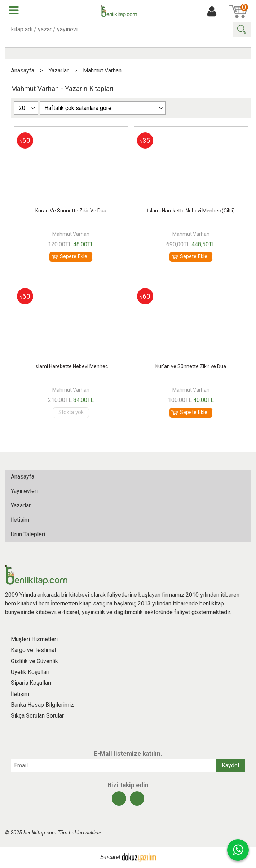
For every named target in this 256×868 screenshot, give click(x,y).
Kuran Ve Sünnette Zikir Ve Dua (71, 211)
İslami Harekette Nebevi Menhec (71, 366)
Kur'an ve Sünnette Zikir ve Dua (191, 366)
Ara (242, 29)
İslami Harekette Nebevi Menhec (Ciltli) (191, 211)
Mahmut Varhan (71, 234)
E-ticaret (110, 857)
